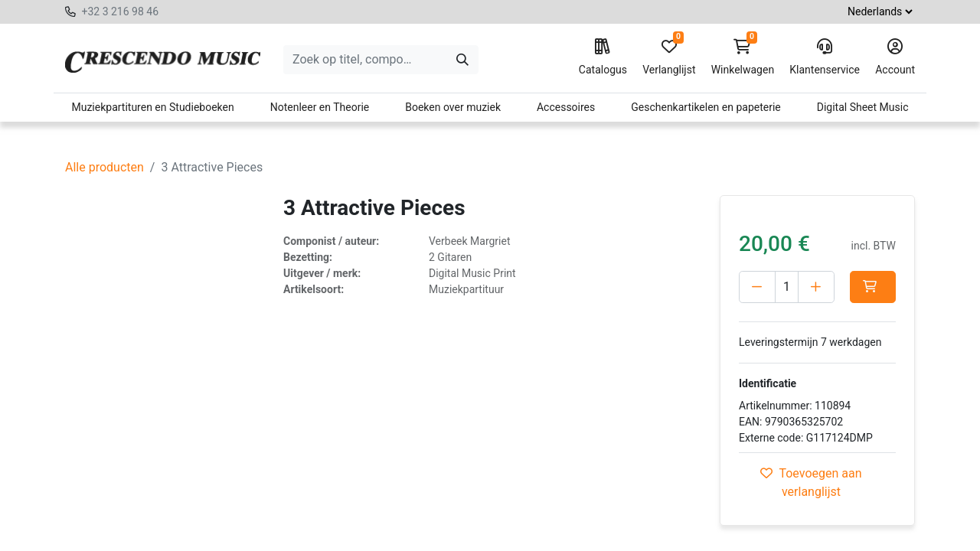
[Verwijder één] (757, 287)
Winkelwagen (743, 57)
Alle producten (105, 167)
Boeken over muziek (453, 107)
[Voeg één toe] (827, 287)
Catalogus (603, 57)
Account (895, 57)
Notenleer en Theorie (320, 107)
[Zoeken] (462, 60)
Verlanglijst (669, 57)
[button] (762, 319)
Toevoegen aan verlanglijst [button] (811, 515)
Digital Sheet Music (863, 107)
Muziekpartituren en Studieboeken (152, 107)
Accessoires (566, 107)
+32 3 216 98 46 (120, 11)
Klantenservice (825, 57)
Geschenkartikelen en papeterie (706, 107)
